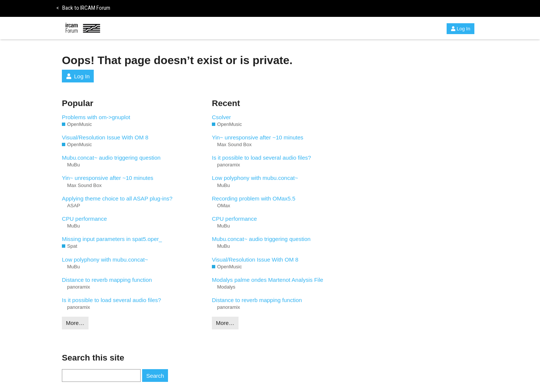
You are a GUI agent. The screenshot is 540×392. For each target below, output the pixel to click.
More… (75, 323)
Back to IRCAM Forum (83, 8)
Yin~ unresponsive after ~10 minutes (108, 178)
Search (155, 376)
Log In (460, 29)
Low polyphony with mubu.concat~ (105, 260)
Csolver (221, 117)
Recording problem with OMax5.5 (254, 198)
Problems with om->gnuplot (96, 117)
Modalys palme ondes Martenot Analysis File (268, 280)
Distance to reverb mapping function (107, 280)
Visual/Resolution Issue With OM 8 (105, 137)
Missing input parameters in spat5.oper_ (112, 239)
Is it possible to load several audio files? (111, 300)
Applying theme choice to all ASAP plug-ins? (117, 198)
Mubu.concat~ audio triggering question (111, 158)
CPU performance (84, 219)
